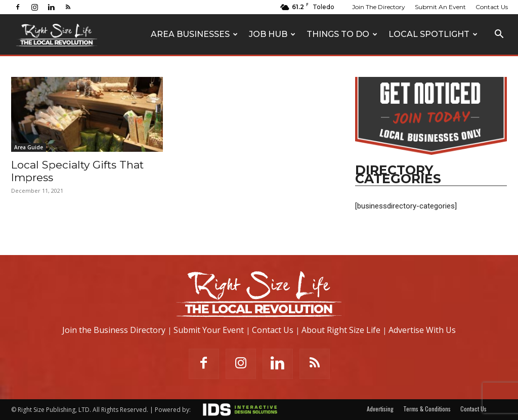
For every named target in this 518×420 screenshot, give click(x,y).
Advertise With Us (422, 330)
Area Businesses (194, 34)
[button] (499, 35)
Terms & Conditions (427, 409)
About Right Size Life (341, 330)
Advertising (380, 409)
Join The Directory (379, 7)
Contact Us (492, 7)
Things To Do (342, 34)
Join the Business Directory (114, 330)
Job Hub (272, 34)
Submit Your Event (209, 330)
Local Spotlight (433, 34)
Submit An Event (440, 7)
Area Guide (29, 147)
